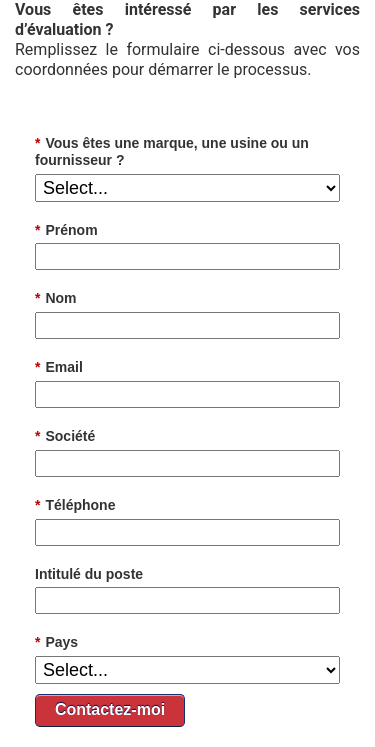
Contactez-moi (110, 709)
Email (59, 367)
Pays (56, 642)
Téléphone (75, 505)
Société (65, 436)
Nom (56, 298)
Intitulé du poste (89, 574)
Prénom (66, 230)
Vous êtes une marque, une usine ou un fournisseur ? (172, 151)
